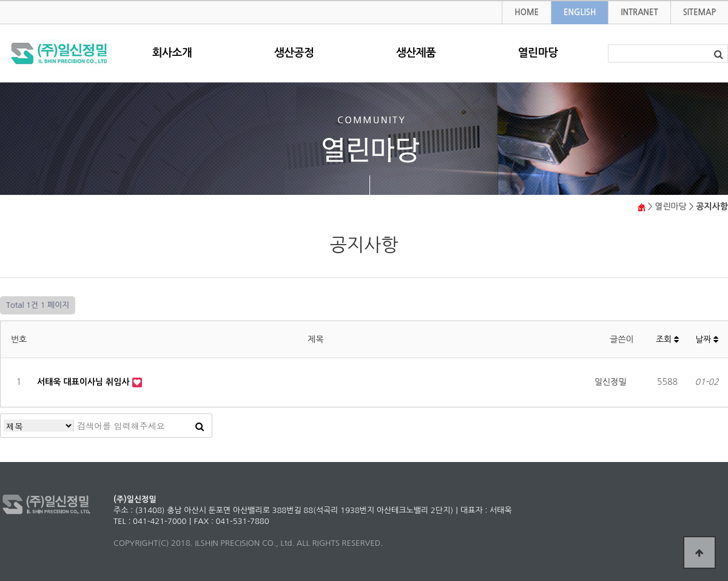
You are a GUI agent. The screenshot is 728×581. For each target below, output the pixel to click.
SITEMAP (699, 12)
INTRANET (639, 12)
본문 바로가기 (0, 2)
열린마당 (538, 53)
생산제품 (416, 53)
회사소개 (172, 53)
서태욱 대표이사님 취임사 (85, 382)
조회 (667, 339)
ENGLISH (580, 12)
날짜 (707, 339)
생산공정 (294, 53)
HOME (527, 12)
